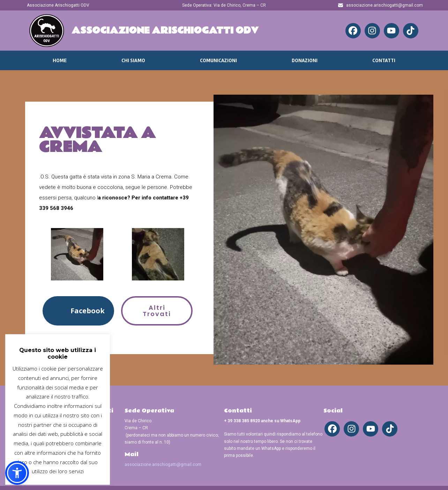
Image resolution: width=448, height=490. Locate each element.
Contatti (384, 60)
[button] (78, 311)
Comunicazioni (218, 60)
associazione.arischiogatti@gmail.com (163, 465)
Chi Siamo (133, 60)
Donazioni (305, 60)
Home (60, 60)
